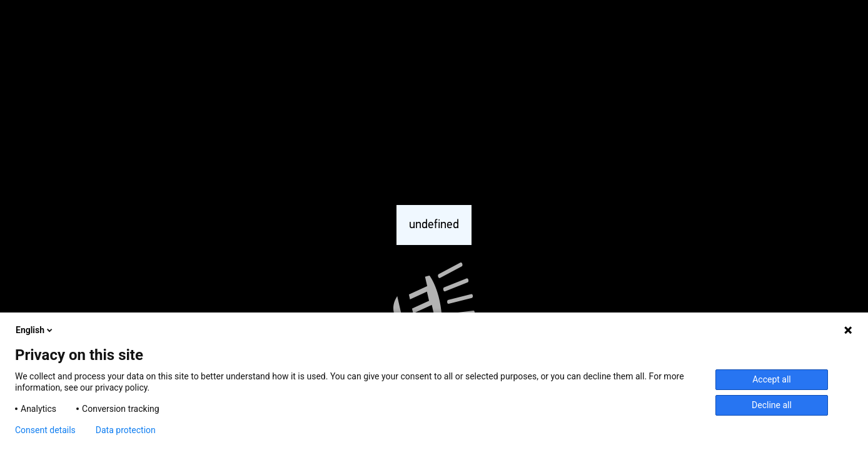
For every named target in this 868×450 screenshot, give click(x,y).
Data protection (126, 430)
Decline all (772, 405)
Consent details (45, 430)
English (35, 330)
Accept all (772, 379)
